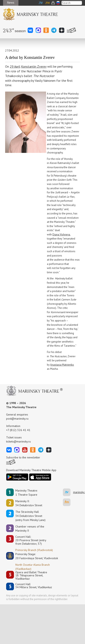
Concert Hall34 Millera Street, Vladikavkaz (34, 586)
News (11, 3)
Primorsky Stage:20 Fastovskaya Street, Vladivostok (34, 556)
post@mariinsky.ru (17, 419)
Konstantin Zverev (34, 66)
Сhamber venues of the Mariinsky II (30, 529)
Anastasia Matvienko (62, 365)
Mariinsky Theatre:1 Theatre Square (26, 493)
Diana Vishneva (61, 235)
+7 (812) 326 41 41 (18, 430)
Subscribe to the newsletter (23, 457)
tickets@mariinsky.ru (18, 441)
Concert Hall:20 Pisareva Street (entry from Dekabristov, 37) (31, 540)
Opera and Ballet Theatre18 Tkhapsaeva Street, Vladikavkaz (31, 576)
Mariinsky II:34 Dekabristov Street (29, 503)
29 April (15, 66)
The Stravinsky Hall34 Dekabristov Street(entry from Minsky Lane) (30, 516)
